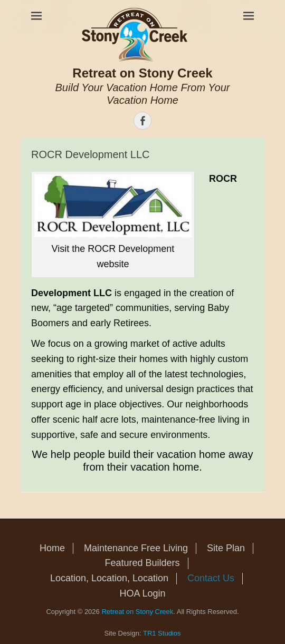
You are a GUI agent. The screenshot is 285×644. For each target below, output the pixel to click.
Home (52, 548)
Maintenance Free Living (136, 548)
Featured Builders (142, 563)
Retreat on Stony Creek (142, 73)
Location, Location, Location (109, 578)
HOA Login (142, 593)
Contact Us (211, 578)
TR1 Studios (162, 633)
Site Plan (226, 548)
